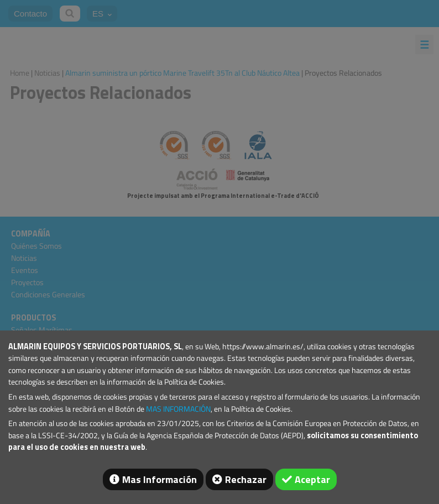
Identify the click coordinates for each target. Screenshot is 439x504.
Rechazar (246, 479)
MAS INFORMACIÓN (178, 409)
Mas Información (160, 479)
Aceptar (312, 479)
